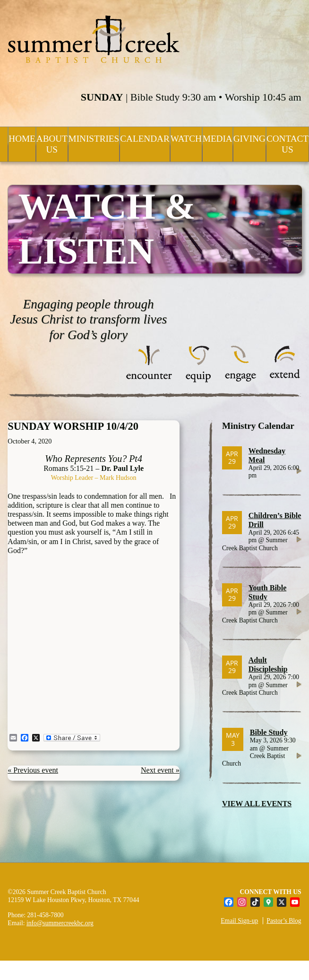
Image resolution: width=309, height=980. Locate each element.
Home (22, 139)
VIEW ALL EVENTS (257, 804)
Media (218, 139)
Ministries (94, 139)
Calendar (145, 139)
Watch (186, 139)
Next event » (160, 770)
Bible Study (269, 732)
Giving (249, 139)
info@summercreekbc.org (60, 923)
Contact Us (288, 144)
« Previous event (33, 770)
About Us (52, 144)
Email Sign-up (239, 921)
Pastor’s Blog (284, 921)
